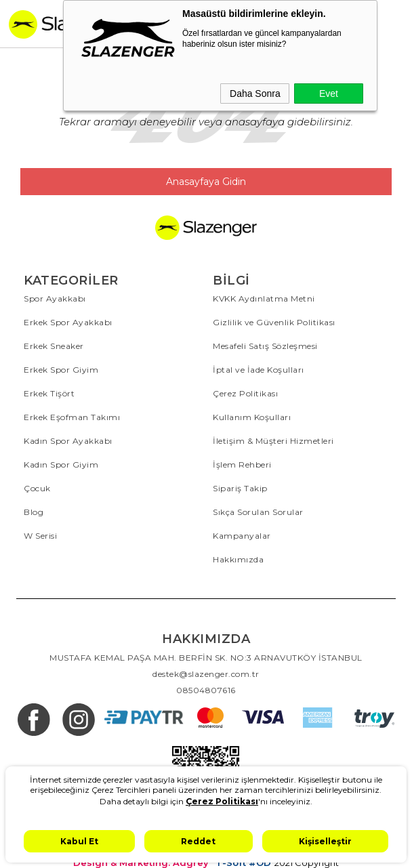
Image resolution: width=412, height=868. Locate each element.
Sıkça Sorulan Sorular (258, 512)
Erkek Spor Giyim (61, 370)
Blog (34, 512)
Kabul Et (79, 841)
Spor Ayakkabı (55, 298)
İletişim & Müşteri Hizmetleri (273, 441)
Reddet (198, 841)
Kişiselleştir (325, 841)
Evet (329, 94)
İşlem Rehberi (242, 464)
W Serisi (40, 536)
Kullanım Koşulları (252, 417)
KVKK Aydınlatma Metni (264, 298)
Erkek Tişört (49, 393)
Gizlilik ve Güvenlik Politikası (274, 322)
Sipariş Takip (240, 488)
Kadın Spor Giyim (61, 464)
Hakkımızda (238, 559)
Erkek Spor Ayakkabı (68, 322)
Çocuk (37, 488)
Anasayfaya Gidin (206, 182)
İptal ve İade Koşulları (259, 370)
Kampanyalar (242, 536)
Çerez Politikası (245, 393)
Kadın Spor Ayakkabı (68, 441)
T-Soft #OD (243, 863)
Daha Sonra (255, 94)
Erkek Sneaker (54, 346)
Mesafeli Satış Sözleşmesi (265, 346)
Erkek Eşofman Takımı (72, 417)
